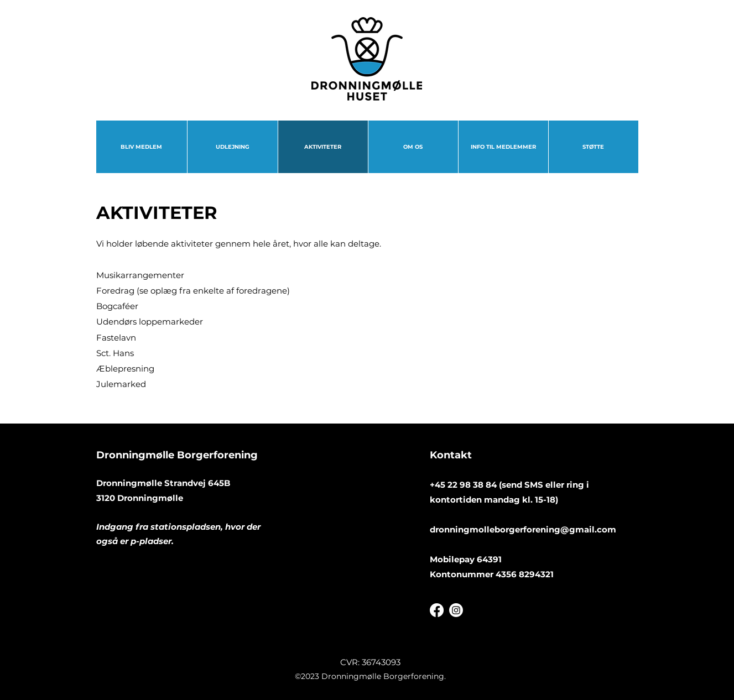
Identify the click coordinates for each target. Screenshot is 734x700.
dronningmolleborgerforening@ (499, 529)
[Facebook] (437, 610)
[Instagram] (456, 610)
